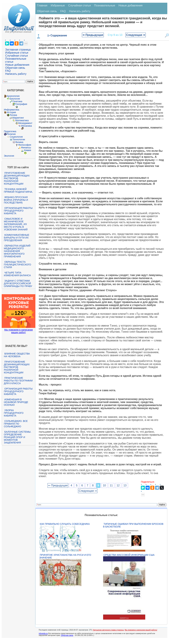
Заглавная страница (18, 50)
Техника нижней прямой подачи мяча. (18, 190)
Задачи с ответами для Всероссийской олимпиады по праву (18, 283)
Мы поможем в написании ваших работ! (18, 331)
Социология (16, 137)
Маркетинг (18, 118)
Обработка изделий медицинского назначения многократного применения (17, 251)
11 (111, 485)
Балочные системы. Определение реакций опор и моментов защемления (18, 437)
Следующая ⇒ (136, 35)
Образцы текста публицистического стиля (17, 265)
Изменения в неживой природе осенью (16, 402)
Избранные (58, 5)
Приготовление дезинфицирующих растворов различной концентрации (17, 178)
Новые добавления (17, 65)
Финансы (26, 148)
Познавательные (105, 5)
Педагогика (10, 131)
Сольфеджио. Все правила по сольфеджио (16, 424)
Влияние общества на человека (17, 355)
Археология (13, 96)
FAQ (8, 71)
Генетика (17, 101)
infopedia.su (43, 633)
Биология (15, 99)
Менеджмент (25, 123)
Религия (11, 134)
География (21, 104)
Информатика (11, 110)
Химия (27, 150)
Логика (13, 115)
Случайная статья (17, 56)
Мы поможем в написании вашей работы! (141, 630)
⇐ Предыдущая (93, 35)
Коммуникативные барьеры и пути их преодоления (17, 238)
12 (118, 485)
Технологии (19, 139)
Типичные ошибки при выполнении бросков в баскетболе (133, 525)
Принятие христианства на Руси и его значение (65, 556)
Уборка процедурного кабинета (14, 413)
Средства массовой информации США (129, 555)
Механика (26, 126)
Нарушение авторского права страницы (108, 630)
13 (125, 485)
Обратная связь (15, 68)
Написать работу (16, 74)
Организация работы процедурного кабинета (18, 211)
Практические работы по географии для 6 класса (18, 381)
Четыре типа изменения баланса (17, 274)
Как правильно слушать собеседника (65, 524)
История (11, 112)
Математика (22, 120)
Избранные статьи (17, 53)
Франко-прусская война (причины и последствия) (16, 200)
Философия (25, 145)
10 (104, 485)
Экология (9, 156)
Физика (19, 142)
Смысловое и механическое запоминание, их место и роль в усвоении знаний (16, 224)
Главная (42, 5)
